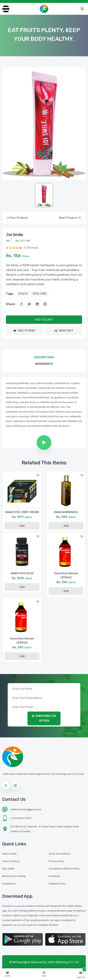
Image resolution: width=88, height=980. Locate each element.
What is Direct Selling (14, 876)
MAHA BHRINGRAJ (66, 512)
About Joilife (9, 854)
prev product (17, 218)
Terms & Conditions (59, 854)
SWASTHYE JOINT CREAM (22, 512)
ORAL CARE (40, 294)
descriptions (44, 357)
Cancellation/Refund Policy (64, 869)
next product (70, 218)
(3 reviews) (31, 248)
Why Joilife (8, 869)
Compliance (9, 884)
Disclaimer (54, 876)
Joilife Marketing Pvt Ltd (63, 962)
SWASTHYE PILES (22, 573)
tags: (10, 294)
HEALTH (23, 294)
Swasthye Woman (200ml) (66, 575)
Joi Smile (14, 235)
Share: (11, 304)
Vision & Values (11, 861)
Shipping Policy (57, 884)
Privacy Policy (56, 861)
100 (28, 241)
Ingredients (44, 364)
